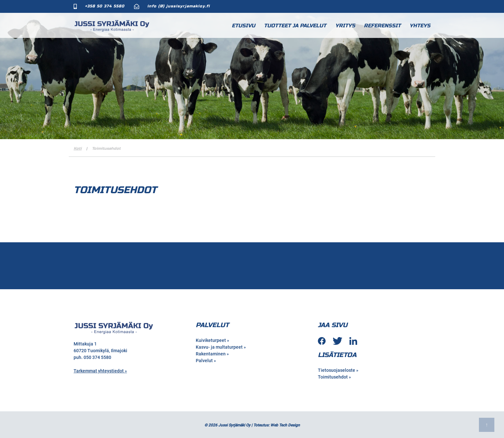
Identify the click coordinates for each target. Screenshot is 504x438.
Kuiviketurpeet (211, 340)
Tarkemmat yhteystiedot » (100, 371)
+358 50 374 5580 (105, 6)
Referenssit (382, 26)
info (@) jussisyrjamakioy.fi (179, 6)
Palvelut (204, 361)
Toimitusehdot (333, 377)
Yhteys (420, 26)
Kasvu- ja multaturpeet (219, 347)
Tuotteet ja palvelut (295, 26)
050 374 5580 (97, 357)
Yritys (345, 26)
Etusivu (243, 26)
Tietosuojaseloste (337, 370)
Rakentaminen (211, 354)
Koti (78, 148)
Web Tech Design (285, 425)
